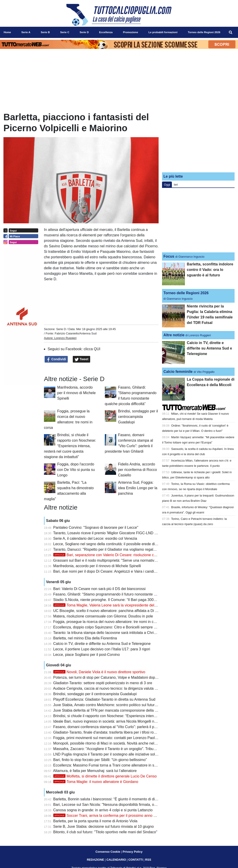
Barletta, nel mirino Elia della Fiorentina (85, 638)
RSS (148, 860)
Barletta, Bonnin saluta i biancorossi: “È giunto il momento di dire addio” (111, 799)
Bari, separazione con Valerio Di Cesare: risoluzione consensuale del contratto (124, 555)
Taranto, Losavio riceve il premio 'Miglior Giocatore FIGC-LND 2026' (108, 533)
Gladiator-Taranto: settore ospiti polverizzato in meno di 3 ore (103, 683)
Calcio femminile (178, 372)
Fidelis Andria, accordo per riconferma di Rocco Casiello (138, 470)
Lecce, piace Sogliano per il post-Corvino (87, 655)
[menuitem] (231, 32)
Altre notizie (174, 335)
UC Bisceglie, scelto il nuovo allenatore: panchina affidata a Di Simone (110, 611)
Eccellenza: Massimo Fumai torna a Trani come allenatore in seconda (110, 765)
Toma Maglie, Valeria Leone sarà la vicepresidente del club (108, 605)
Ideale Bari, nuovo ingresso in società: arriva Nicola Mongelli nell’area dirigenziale (119, 721)
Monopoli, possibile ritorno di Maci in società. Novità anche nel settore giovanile (118, 743)
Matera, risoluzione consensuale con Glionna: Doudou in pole (103, 616)
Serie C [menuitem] (65, 32)
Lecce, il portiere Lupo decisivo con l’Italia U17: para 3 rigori (102, 649)
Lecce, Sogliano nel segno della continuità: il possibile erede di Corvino (111, 544)
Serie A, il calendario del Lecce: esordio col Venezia (95, 538)
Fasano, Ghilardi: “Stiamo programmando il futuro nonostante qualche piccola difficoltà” (124, 594)
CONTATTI (136, 860)
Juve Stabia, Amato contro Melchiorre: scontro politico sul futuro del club (112, 705)
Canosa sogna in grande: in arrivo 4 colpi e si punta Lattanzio (103, 810)
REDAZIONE (95, 860)
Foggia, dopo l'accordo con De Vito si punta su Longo (76, 470)
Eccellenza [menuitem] (106, 32)
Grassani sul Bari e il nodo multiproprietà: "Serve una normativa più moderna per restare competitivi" (135, 560)
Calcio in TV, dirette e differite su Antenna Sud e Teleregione (102, 644)
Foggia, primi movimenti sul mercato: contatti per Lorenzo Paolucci (107, 738)
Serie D (61, 329)
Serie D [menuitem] (84, 32)
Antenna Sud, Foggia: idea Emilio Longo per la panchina (138, 488)
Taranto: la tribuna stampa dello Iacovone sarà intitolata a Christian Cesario (114, 633)
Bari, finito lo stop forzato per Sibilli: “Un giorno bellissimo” (100, 760)
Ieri (176, 185)
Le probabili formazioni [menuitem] (163, 32)
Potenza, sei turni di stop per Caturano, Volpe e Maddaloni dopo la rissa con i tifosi (120, 677)
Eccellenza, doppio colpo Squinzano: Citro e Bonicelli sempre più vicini (111, 627)
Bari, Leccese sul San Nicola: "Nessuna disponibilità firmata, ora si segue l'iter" (117, 805)
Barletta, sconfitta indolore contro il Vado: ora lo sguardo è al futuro (210, 270)
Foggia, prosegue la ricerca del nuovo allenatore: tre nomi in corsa (107, 622)
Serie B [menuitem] (45, 32)
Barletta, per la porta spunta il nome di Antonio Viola (95, 821)
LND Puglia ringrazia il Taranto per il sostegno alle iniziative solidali (107, 754)
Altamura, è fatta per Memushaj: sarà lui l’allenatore (95, 771)
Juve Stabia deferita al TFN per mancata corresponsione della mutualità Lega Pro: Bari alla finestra (134, 710)
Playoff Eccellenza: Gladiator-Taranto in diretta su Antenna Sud (104, 699)
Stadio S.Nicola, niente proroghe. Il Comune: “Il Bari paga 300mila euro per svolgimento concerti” (132, 600)
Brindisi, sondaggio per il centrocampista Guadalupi (138, 417)
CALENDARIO (116, 860)
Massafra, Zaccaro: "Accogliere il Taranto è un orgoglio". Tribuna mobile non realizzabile (125, 749)
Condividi (56, 359)
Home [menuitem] (7, 32)
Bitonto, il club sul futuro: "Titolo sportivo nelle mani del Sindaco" (105, 832)
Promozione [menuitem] (130, 32)
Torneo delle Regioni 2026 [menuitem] (204, 32)
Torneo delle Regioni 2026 (186, 293)
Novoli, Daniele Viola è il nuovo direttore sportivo (99, 672)
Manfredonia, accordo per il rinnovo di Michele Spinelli (76, 393)
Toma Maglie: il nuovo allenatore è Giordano (96, 782)
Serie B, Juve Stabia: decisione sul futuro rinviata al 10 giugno (104, 827)
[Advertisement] (198, 140)
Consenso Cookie (108, 852)
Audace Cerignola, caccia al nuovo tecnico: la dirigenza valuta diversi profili (114, 688)
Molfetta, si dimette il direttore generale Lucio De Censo (105, 776)
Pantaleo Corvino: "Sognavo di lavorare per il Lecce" (96, 527)
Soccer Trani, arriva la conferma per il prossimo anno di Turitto (110, 816)
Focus (169, 256)
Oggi (167, 185)
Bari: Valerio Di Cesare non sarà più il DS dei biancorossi (99, 589)
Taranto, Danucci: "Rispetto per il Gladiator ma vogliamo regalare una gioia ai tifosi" (120, 549)
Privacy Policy (133, 852)
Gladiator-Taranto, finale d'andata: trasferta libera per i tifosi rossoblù (109, 732)
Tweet (82, 359)
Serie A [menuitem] (26, 32)
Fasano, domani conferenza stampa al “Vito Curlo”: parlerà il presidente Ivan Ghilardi (122, 727)
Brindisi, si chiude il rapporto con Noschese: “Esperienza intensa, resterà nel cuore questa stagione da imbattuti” (70, 446)
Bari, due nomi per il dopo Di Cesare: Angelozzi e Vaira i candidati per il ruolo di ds (120, 571)
